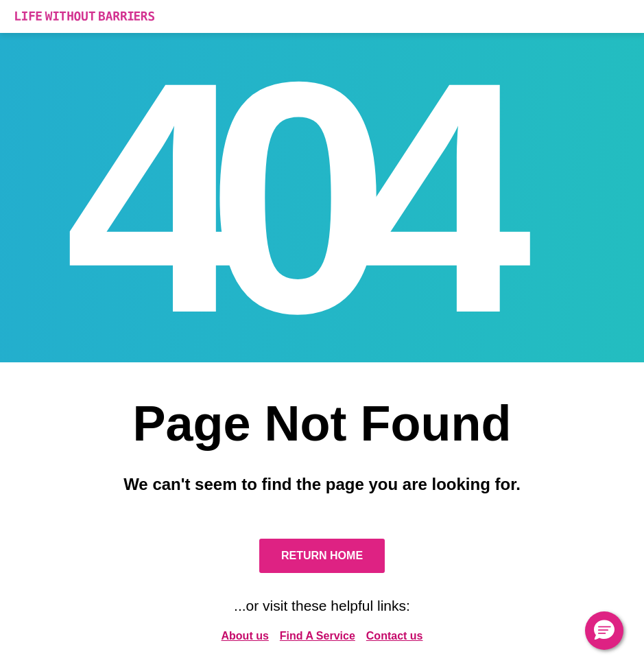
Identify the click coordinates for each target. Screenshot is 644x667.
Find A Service (318, 636)
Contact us (395, 636)
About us (245, 636)
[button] (604, 631)
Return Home (322, 555)
